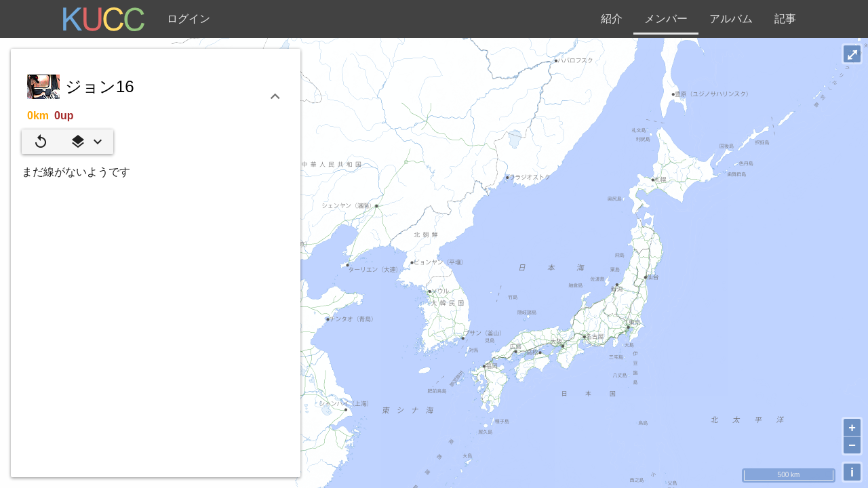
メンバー (666, 19)
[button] (86, 142)
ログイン (189, 19)
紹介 (612, 19)
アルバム (731, 19)
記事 (785, 19)
